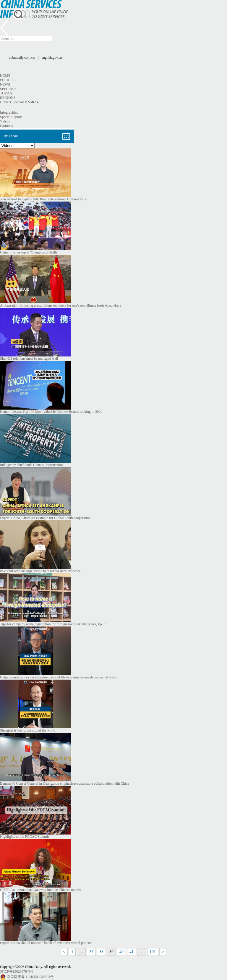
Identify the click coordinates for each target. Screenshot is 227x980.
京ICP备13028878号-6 (17, 971)
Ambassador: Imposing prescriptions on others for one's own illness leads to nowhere (61, 305)
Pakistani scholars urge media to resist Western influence (40, 571)
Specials (8, 89)
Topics (6, 93)
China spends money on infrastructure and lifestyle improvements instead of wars (58, 677)
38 (101, 952)
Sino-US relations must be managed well (29, 359)
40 (121, 952)
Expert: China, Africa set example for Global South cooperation (45, 518)
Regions (8, 98)
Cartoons (6, 126)
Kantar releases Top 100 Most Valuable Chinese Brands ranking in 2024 (51, 412)
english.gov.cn (52, 58)
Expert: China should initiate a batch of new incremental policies (46, 943)
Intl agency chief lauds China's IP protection (31, 465)
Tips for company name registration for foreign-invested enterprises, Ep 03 (53, 624)
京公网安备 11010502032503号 (30, 977)
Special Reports (11, 117)
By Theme (11, 136)
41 (132, 952)
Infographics (9, 112)
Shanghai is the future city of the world (28, 730)
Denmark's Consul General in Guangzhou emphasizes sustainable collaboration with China (65, 783)
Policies (8, 80)
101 (153, 952)
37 (91, 952)
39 (111, 952)
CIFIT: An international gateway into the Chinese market (40, 890)
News (5, 84)
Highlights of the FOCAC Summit (24, 837)
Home (5, 76)
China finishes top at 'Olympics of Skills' (29, 252)
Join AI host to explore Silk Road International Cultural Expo (44, 199)
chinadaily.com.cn (22, 58)
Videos (5, 121)
